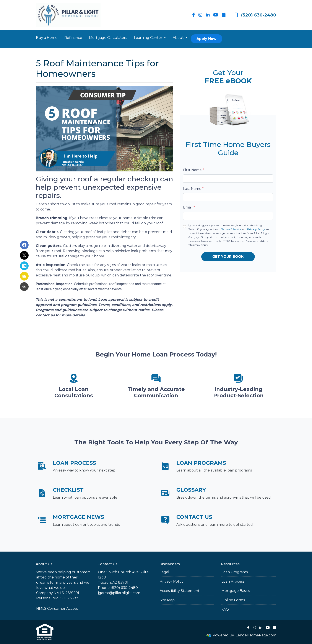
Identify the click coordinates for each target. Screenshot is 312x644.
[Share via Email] (24, 276)
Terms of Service (231, 229)
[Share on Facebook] (24, 245)
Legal (164, 572)
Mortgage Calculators (108, 38)
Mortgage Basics (236, 591)
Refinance (73, 38)
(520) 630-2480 (255, 15)
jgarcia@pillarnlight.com (119, 593)
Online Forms (233, 600)
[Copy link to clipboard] (24, 287)
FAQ (225, 609)
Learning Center (149, 38)
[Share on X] (24, 255)
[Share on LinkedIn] (24, 266)
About (179, 38)
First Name (194, 170)
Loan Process (233, 581)
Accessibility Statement (180, 591)
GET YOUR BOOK (228, 257)
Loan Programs (235, 572)
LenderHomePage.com (256, 635)
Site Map (167, 600)
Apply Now (206, 39)
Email (189, 207)
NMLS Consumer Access (57, 609)
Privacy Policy (256, 229)
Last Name (193, 189)
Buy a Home (47, 38)
